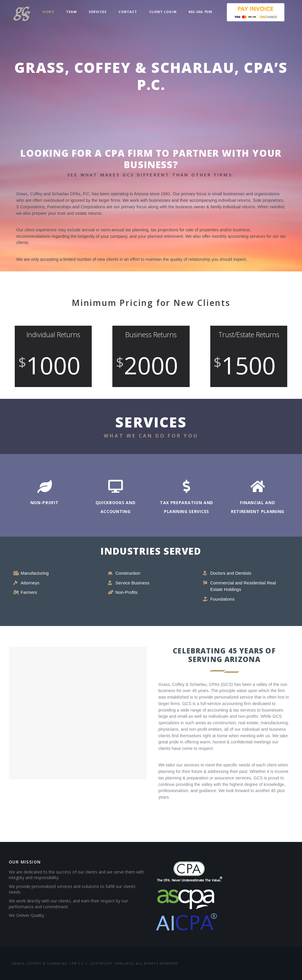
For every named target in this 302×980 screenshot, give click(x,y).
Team (72, 12)
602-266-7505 (200, 12)
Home (48, 12)
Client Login (163, 12)
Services (98, 12)
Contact (128, 12)
